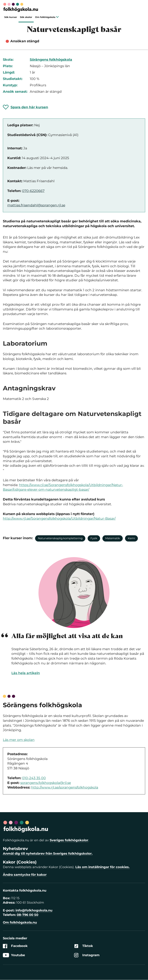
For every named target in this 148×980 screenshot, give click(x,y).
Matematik (113, 538)
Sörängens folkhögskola (51, 60)
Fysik (94, 538)
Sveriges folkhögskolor (69, 840)
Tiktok (84, 946)
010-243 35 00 (34, 778)
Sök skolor (26, 17)
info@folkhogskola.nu (34, 910)
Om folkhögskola (47, 17)
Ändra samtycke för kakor (25, 875)
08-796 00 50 (28, 915)
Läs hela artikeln (26, 673)
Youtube (14, 955)
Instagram (87, 955)
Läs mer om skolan (19, 740)
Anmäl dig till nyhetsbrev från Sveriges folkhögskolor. (48, 854)
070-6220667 (33, 191)
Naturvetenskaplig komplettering (60, 538)
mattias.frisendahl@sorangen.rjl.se (36, 205)
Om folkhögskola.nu (20, 922)
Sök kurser (11, 17)
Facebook (15, 946)
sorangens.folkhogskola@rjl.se (46, 783)
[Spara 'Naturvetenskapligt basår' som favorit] (25, 107)
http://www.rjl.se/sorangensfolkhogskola (65, 787)
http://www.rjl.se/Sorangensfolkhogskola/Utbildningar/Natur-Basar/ (59, 519)
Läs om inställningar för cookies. (102, 867)
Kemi (131, 538)
